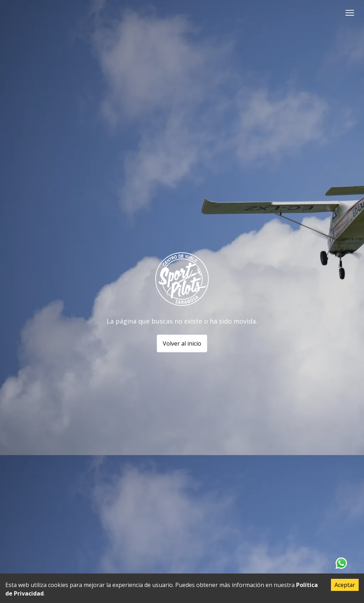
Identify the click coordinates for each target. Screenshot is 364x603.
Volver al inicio (182, 343)
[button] (350, 13)
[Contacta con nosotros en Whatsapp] (341, 563)
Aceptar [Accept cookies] (345, 585)
